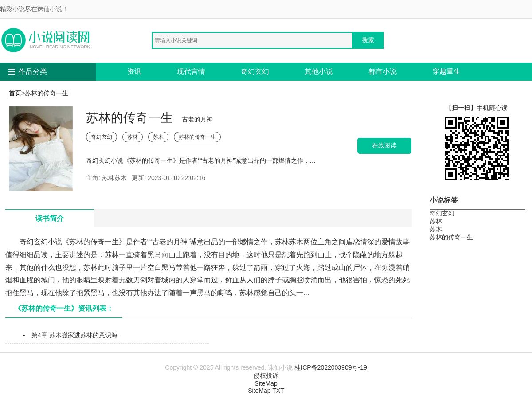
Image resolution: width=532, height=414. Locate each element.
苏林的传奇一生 (197, 137)
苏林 (133, 137)
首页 (15, 93)
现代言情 (191, 72)
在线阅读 (384, 146)
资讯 (134, 72)
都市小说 (383, 72)
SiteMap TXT (266, 391)
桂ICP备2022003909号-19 (331, 367)
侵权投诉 (266, 375)
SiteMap (266, 383)
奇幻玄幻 (255, 72)
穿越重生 (446, 72)
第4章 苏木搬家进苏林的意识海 (74, 335)
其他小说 (319, 72)
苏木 (158, 137)
